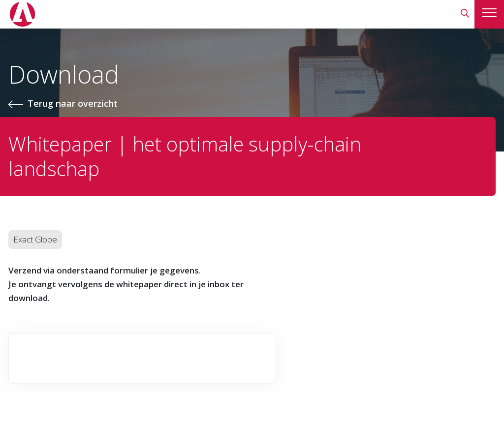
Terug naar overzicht (73, 103)
